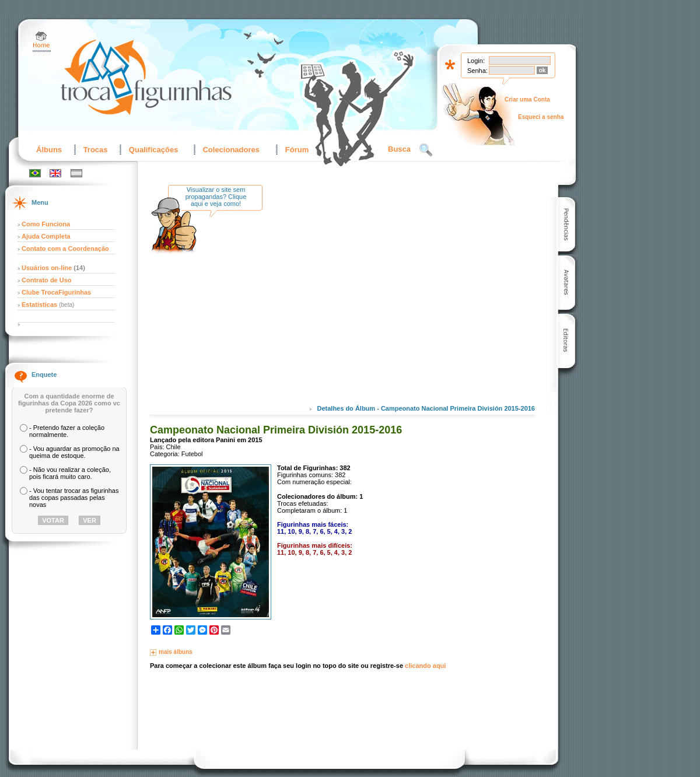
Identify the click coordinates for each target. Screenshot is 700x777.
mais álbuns (176, 652)
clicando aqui (425, 666)
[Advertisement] (369, 303)
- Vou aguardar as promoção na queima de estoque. (74, 452)
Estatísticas (40, 304)
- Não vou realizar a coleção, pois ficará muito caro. (70, 473)
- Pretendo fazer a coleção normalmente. (67, 431)
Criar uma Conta (527, 99)
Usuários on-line (47, 268)
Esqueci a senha (541, 117)
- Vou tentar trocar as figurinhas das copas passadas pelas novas (74, 498)
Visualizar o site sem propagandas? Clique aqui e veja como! (216, 197)
